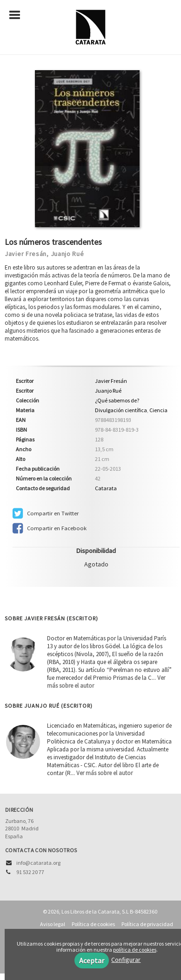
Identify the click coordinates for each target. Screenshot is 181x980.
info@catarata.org (38, 863)
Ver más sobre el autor (104, 773)
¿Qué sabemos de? (117, 401)
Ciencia (158, 410)
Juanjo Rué (67, 254)
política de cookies (135, 950)
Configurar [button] (126, 960)
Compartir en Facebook (50, 528)
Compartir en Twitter (46, 513)
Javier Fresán (26, 254)
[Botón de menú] (18, 15)
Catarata (106, 488)
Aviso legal (53, 924)
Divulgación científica (121, 410)
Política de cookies (93, 924)
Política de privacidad (147, 924)
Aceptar (92, 960)
